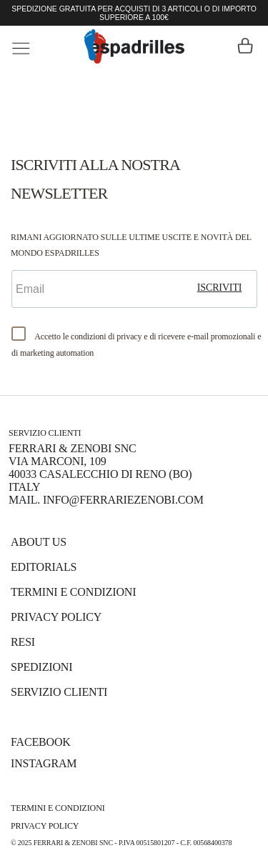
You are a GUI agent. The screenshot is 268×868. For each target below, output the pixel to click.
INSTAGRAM (44, 763)
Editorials (44, 567)
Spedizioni (41, 667)
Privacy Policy (56, 617)
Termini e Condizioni (73, 592)
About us (39, 542)
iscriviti (220, 288)
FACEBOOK (41, 742)
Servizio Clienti (59, 692)
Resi (23, 642)
